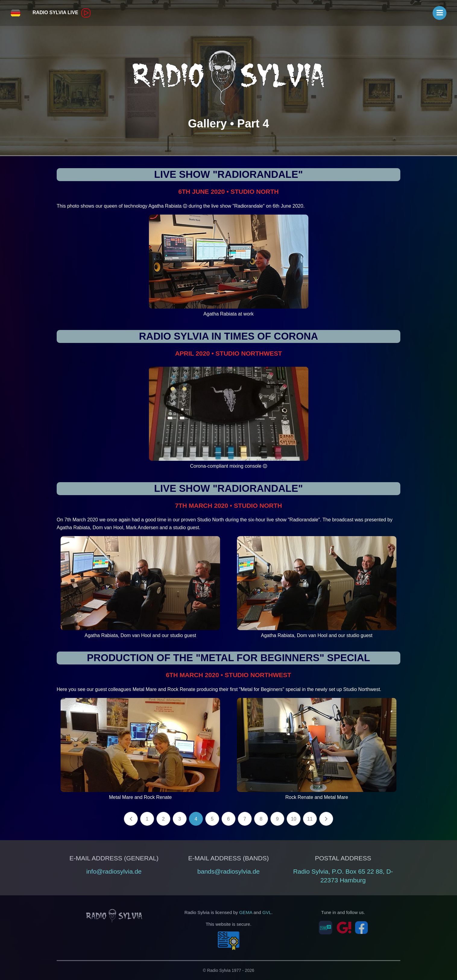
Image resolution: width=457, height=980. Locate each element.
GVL (267, 912)
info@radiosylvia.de (114, 871)
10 (294, 819)
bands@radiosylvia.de (229, 871)
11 (310, 819)
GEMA (246, 912)
